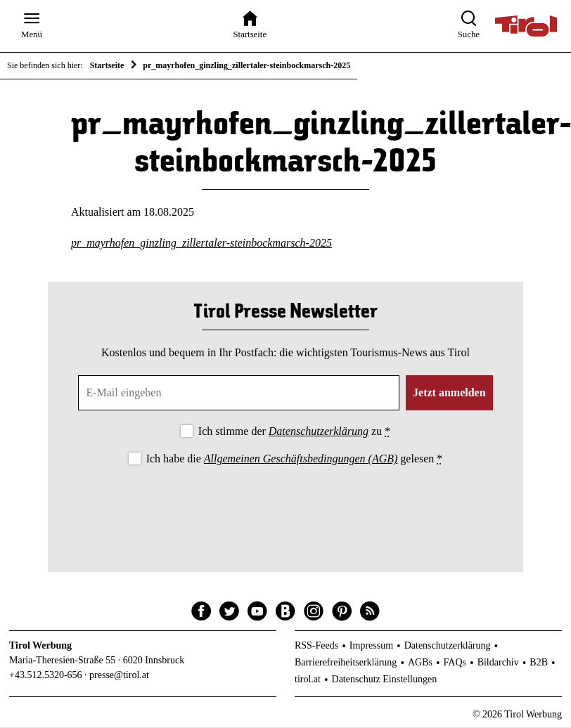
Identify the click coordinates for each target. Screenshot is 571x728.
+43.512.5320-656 (46, 676)
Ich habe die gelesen (295, 460)
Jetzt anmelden (449, 394)
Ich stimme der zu (294, 433)
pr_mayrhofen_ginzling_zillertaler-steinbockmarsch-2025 (201, 243)
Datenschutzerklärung (319, 433)
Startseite (107, 65)
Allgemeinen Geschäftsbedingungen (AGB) (301, 460)
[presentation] (285, 508)
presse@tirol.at (119, 676)
